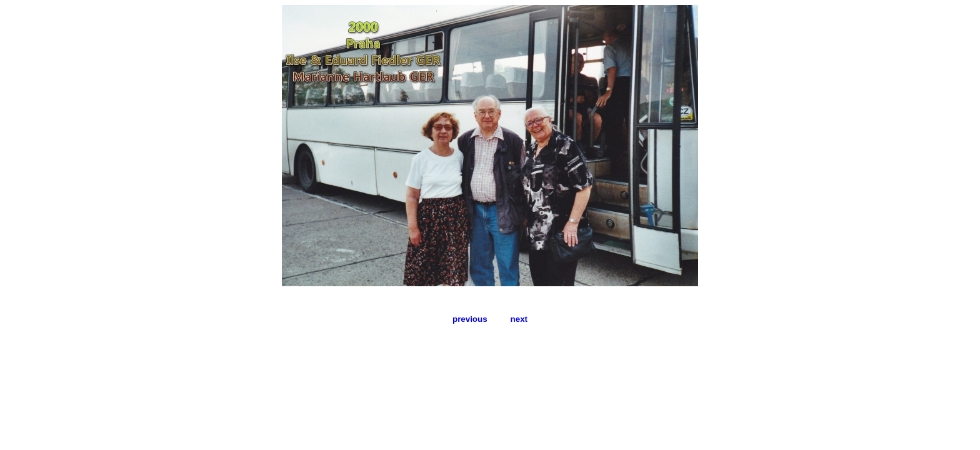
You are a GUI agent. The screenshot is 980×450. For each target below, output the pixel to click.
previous (470, 319)
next (519, 319)
